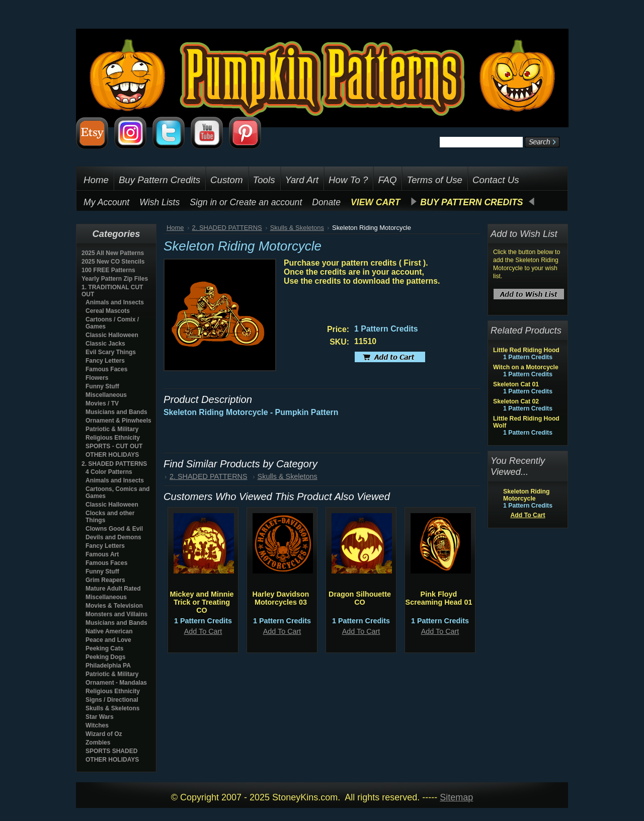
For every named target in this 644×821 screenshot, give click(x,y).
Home (175, 228)
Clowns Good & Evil (114, 529)
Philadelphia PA (108, 666)
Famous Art (102, 554)
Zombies (98, 743)
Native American (109, 631)
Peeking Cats (104, 648)
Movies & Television (114, 606)
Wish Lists (159, 202)
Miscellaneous (106, 395)
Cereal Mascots (108, 311)
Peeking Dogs (105, 657)
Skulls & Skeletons (112, 708)
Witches (97, 725)
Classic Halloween (112, 335)
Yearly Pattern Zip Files (115, 279)
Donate (326, 202)
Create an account (266, 202)
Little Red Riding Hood (526, 350)
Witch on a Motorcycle (526, 367)
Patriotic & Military (112, 429)
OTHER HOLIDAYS (112, 455)
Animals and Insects (115, 302)
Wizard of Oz (104, 734)
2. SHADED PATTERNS (114, 464)
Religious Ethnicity (113, 438)
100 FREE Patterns (108, 270)
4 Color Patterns (109, 472)
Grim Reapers (105, 580)
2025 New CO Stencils (113, 262)
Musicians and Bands (116, 412)
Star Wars (100, 717)
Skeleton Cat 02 (516, 401)
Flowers (97, 378)
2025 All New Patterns (113, 253)
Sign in (203, 202)
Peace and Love (108, 640)
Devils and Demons (113, 537)
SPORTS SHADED (111, 751)
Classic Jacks (105, 344)
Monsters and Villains (116, 614)
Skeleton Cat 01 (516, 384)
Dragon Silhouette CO (360, 598)
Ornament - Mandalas (116, 683)
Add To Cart (203, 631)
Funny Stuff (102, 386)
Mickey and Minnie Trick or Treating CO (202, 602)
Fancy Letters (105, 361)
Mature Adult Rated (113, 589)
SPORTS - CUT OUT (114, 446)
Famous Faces (106, 369)
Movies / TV (102, 403)
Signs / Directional (112, 700)
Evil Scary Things (111, 352)
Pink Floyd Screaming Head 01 (439, 598)
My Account (106, 202)
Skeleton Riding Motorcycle (526, 495)
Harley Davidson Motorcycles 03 (281, 598)
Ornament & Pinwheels (118, 421)
